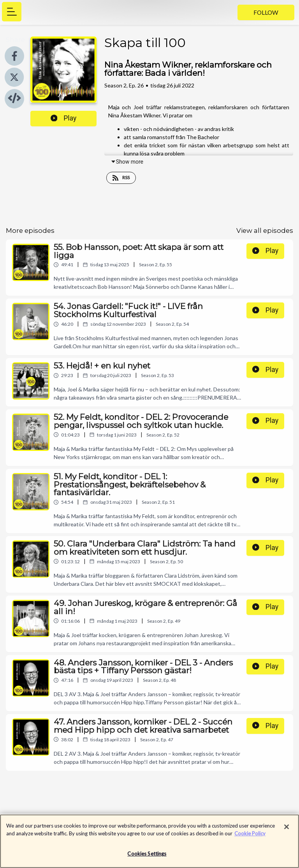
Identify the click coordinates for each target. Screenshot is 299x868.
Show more (127, 162)
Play (64, 118)
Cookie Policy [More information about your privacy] (250, 837)
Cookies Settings (147, 858)
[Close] (287, 831)
